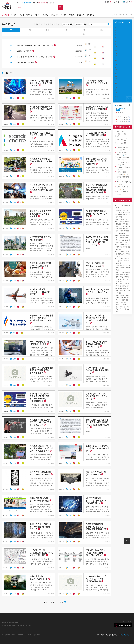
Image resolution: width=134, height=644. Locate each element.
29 (116, 90)
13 (116, 53)
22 (116, 74)
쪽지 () (117, 2)
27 (116, 85)
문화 (84, 30)
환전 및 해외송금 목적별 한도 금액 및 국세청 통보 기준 (123, 309)
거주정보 (64, 15)
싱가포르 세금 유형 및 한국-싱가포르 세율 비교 (123, 303)
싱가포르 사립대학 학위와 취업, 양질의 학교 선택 (123, 223)
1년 (59, 24)
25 (116, 81)
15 (116, 58)
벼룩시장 (29, 15)
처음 (42, 602)
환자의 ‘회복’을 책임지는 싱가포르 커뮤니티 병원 (123, 236)
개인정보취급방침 (111, 635)
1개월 (47, 24)
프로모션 (45, 15)
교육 (29, 34)
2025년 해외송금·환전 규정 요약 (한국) (123, 216)
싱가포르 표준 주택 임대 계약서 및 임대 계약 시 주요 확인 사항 (123, 279)
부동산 (22, 15)
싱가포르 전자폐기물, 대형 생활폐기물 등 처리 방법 (123, 273)
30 (116, 92)
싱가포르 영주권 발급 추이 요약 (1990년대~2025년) (123, 227)
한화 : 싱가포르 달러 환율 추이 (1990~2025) (123, 232)
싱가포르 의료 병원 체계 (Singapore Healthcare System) (122, 261)
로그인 (114, 15)
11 (116, 48)
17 (116, 62)
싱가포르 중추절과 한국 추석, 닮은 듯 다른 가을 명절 (123, 211)
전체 (37, 24)
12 (116, 51)
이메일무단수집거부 (126, 635)
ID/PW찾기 (129, 15)
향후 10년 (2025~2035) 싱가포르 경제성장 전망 (123, 241)
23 (116, 76)
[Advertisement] (123, 330)
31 (116, 95)
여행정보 (72, 15)
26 (116, 83)
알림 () (108, 2)
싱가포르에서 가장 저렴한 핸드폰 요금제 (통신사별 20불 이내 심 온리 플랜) (123, 298)
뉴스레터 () (127, 2)
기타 (84, 34)
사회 (66, 30)
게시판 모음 (90, 15)
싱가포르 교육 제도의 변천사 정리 (123, 207)
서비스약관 (100, 635)
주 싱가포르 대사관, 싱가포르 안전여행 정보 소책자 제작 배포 (123, 291)
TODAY (118, 110)
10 (116, 46)
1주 (42, 24)
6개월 (53, 24)
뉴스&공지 (5, 15)
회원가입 (121, 15)
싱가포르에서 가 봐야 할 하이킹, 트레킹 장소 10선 (123, 285)
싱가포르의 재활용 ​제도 (122, 219)
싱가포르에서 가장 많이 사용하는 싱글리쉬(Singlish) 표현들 (123, 268)
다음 (68, 602)
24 (116, 79)
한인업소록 (81, 15)
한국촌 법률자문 (123, 624)
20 (116, 69)
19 (116, 67)
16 (116, 60)
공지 (29, 30)
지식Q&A (14, 15)
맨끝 (71, 602)
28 (116, 88)
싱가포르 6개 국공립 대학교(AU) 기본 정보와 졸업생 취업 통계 (123, 247)
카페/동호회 (54, 15)
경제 (48, 30)
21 (116, 72)
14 (116, 55)
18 (116, 65)
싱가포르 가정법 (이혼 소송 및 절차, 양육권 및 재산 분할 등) (123, 254)
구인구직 (37, 15)
